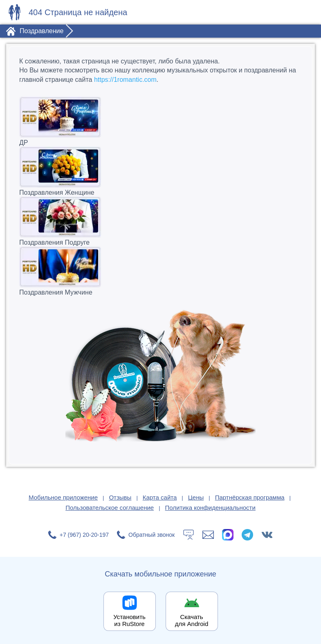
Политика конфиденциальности (210, 508)
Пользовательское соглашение (110, 508)
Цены (196, 497)
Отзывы (120, 497)
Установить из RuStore (129, 620)
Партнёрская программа (250, 497)
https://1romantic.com (125, 80)
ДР (160, 121)
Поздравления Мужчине (160, 271)
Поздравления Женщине (160, 171)
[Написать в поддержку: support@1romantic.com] (208, 535)
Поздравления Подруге (160, 221)
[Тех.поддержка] (189, 535)
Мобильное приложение (63, 497)
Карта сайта (160, 497)
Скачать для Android (192, 620)
